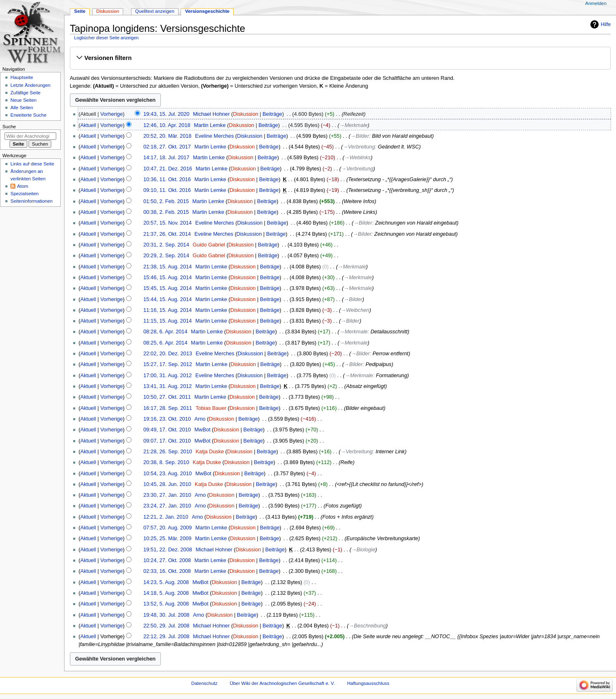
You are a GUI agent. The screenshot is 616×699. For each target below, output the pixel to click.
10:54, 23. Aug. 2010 (168, 474)
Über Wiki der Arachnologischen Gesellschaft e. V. (282, 683)
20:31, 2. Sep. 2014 (166, 245)
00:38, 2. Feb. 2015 (166, 212)
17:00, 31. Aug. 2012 (168, 376)
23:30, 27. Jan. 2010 (167, 495)
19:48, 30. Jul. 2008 (166, 615)
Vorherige (112, 114)
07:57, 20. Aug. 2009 (168, 528)
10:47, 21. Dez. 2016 (168, 169)
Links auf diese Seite (32, 164)
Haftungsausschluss (368, 683)
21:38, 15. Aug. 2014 (168, 267)
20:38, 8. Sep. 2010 (166, 462)
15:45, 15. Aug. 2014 (168, 288)
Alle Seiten (22, 108)
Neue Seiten (23, 100)
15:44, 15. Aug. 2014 (168, 299)
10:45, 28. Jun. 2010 (167, 484)
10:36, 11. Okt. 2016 (167, 180)
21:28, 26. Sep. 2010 (168, 452)
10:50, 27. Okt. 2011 (167, 397)
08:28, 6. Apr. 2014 (166, 332)
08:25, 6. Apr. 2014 (166, 343)
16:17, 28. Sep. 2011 (168, 408)
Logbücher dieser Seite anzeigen (106, 38)
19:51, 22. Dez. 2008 (168, 550)
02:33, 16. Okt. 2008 (167, 571)
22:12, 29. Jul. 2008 (166, 637)
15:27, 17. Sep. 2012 (168, 364)
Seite (80, 11)
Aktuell (88, 125)
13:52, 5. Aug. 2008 (166, 604)
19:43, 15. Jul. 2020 (166, 114)
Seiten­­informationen (31, 201)
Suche (9, 127)
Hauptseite (22, 77)
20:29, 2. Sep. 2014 (166, 256)
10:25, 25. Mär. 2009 (167, 539)
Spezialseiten (24, 194)
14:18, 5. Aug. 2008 (166, 593)
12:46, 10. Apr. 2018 (167, 125)
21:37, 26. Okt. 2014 (167, 234)
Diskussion (245, 114)
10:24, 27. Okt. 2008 (167, 560)
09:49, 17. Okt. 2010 (167, 430)
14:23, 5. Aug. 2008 (166, 582)
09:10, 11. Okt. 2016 (167, 190)
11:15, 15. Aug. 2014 (168, 321)
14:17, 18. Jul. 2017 (166, 158)
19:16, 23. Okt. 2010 (167, 419)
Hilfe (606, 24)
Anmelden (596, 3)
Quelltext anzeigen (155, 11)
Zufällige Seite (25, 93)
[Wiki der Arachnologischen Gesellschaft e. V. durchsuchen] (30, 136)
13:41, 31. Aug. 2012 (168, 386)
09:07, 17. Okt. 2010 (167, 441)
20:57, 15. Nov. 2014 (168, 223)
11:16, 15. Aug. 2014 (168, 310)
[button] (340, 58)
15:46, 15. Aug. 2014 (168, 278)
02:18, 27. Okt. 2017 (167, 147)
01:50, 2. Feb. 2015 (166, 201)
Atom (23, 186)
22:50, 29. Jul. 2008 (166, 626)
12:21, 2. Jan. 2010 (166, 517)
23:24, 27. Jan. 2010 (167, 506)
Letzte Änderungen (30, 85)
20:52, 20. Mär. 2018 (167, 136)
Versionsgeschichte (208, 11)
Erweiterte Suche (28, 115)
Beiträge (272, 114)
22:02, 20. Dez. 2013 (168, 354)
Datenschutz (205, 683)
